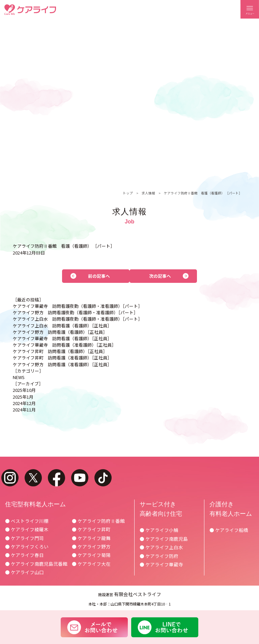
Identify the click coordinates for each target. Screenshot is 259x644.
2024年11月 (24, 410)
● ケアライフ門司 (24, 538)
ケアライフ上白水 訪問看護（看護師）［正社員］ (62, 326)
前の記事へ (99, 276)
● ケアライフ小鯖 (159, 530)
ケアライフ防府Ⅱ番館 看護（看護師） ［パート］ (203, 193)
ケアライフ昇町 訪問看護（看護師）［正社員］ (60, 351)
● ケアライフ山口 (24, 572)
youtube (80, 478)
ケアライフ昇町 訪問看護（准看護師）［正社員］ (62, 358)
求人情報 (148, 193)
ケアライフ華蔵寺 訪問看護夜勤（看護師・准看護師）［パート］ (78, 306)
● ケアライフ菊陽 (91, 555)
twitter (33, 478)
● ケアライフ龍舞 (91, 538)
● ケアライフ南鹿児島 (164, 539)
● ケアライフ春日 (24, 555)
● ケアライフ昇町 (91, 529)
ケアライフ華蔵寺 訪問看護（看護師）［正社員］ (62, 338)
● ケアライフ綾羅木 (27, 529)
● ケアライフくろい (27, 546)
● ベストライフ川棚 (27, 521)
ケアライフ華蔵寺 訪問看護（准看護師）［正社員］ (64, 345)
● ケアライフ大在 (91, 564)
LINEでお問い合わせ (165, 627)
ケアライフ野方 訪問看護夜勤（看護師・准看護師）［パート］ (75, 312)
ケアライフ (30, 10)
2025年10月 (24, 390)
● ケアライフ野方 (91, 546)
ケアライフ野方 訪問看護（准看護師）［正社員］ (62, 364)
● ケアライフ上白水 (161, 547)
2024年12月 (24, 403)
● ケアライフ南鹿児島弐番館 (36, 564)
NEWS (19, 377)
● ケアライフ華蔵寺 (161, 564)
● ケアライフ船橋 (229, 530)
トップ (128, 193)
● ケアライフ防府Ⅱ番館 (98, 521)
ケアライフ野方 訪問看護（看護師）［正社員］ (60, 332)
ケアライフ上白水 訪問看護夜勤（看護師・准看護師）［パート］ (78, 319)
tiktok (103, 478)
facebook (56, 478)
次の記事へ (160, 276)
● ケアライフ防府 (159, 556)
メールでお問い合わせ (94, 627)
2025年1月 (23, 397)
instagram (10, 478)
